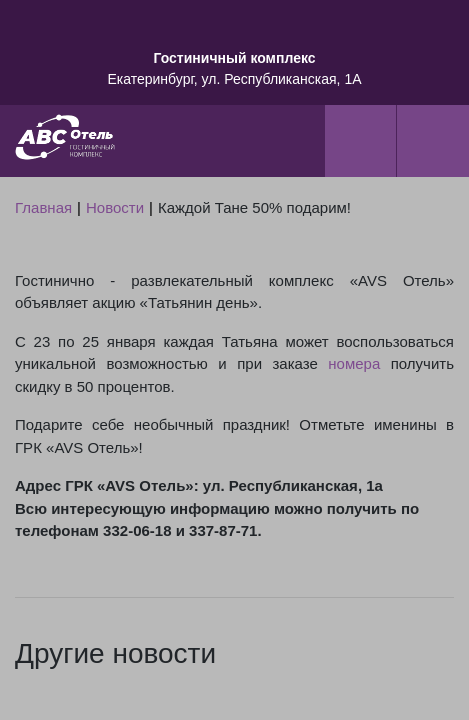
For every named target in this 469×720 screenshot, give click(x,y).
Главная (43, 207)
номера (354, 363)
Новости (115, 207)
